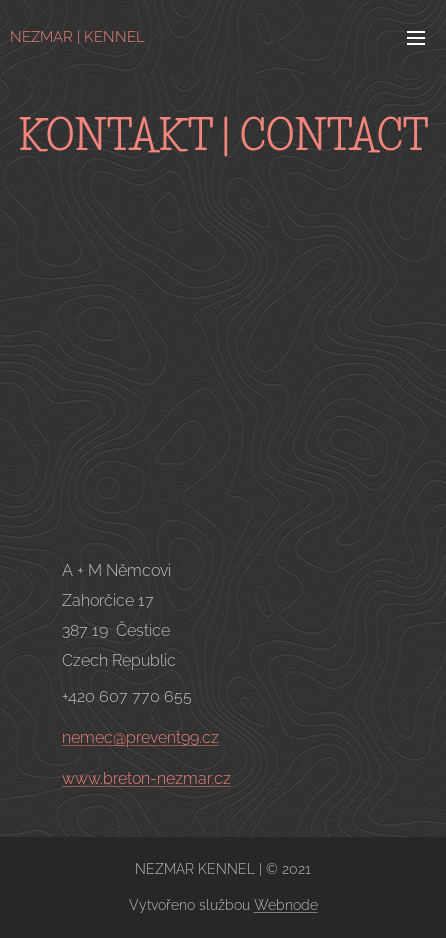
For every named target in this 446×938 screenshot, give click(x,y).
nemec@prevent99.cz (140, 737)
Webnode (286, 905)
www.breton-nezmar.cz (146, 778)
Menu (416, 38)
